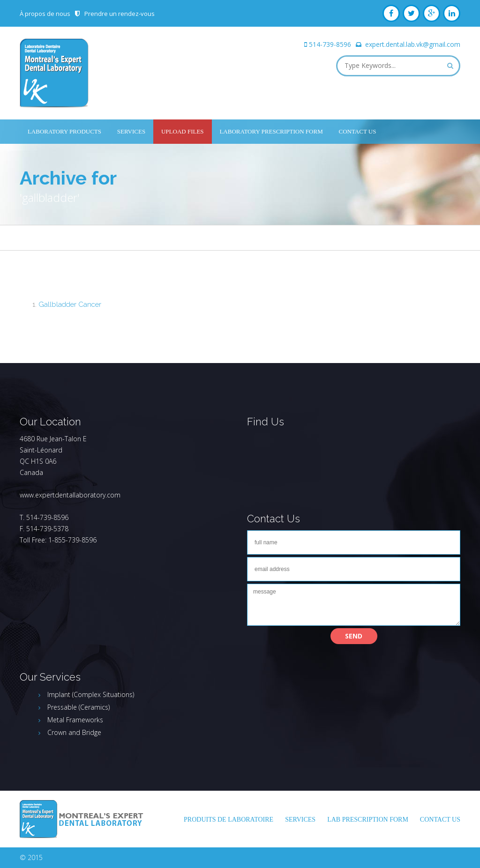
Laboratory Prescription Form (271, 131)
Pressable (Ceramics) (79, 707)
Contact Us (358, 131)
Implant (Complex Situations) (91, 694)
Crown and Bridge (74, 732)
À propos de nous (45, 14)
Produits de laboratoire (229, 820)
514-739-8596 (330, 44)
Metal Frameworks (75, 720)
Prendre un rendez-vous (120, 14)
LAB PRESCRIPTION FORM (368, 820)
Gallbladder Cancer (70, 304)
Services (131, 131)
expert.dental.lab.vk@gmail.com (413, 44)
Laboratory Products (64, 131)
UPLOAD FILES (183, 131)
